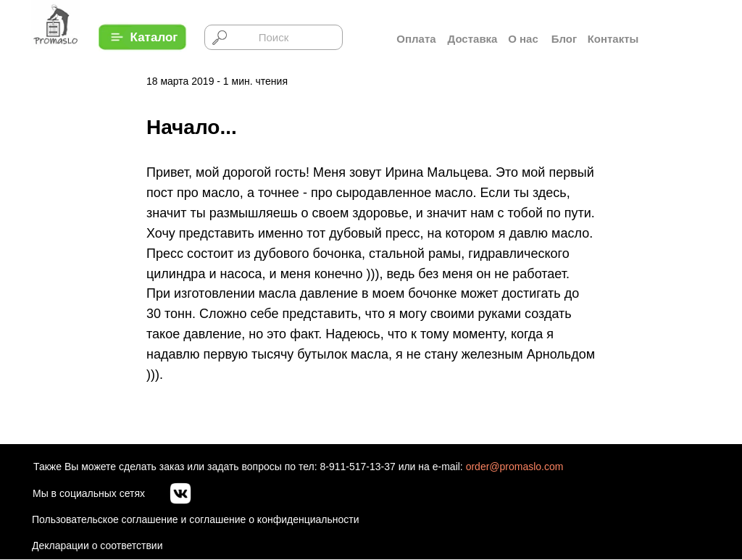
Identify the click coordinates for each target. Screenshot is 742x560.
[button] (154, 38)
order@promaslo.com (515, 467)
